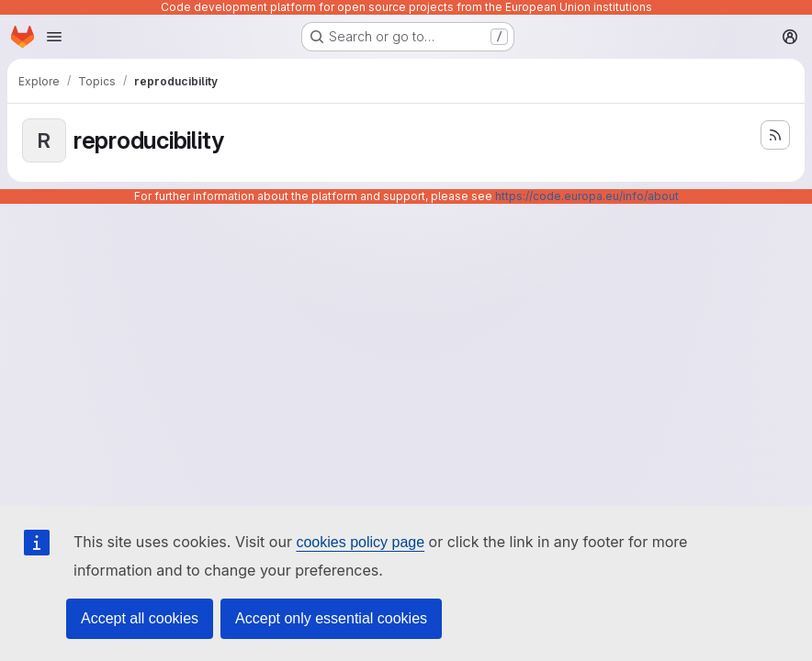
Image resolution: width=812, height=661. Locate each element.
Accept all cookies (140, 618)
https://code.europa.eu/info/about (587, 196)
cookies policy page (360, 542)
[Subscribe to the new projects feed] (775, 135)
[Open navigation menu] (54, 37)
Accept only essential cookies (331, 618)
